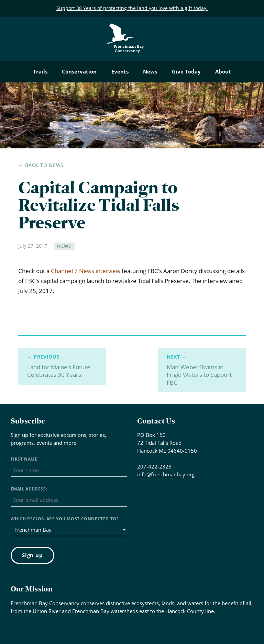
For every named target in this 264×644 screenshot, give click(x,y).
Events (120, 71)
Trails (40, 71)
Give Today (186, 71)
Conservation (79, 71)
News (150, 71)
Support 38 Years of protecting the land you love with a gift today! (132, 8)
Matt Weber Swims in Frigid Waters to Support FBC (202, 370)
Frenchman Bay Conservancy (126, 29)
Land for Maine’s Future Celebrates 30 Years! (62, 366)
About (223, 71)
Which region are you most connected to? (65, 519)
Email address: (29, 489)
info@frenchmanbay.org (166, 474)
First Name (24, 459)
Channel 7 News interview (86, 271)
